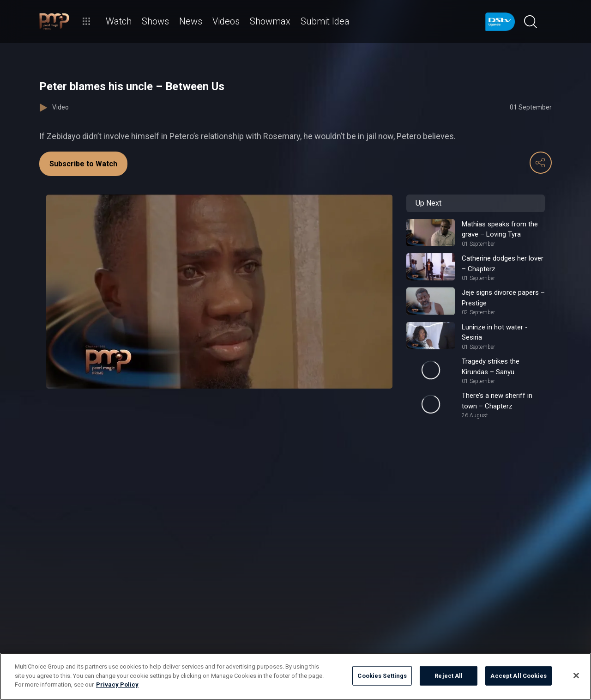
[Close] (576, 676)
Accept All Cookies (518, 676)
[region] (295, 676)
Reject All (449, 676)
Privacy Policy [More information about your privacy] (117, 685)
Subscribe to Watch (83, 164)
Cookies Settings (382, 676)
